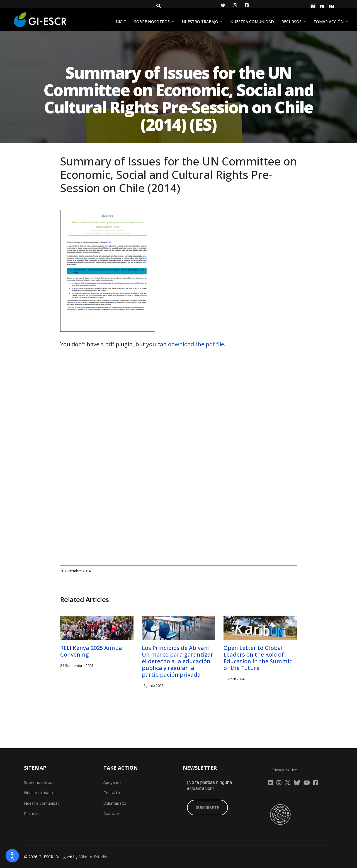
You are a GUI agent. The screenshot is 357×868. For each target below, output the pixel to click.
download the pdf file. (197, 344)
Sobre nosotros (152, 22)
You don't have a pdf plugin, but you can (143, 344)
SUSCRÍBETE (207, 807)
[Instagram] (235, 5)
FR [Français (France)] (322, 7)
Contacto (112, 793)
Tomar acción (329, 22)
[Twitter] (223, 5)
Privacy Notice (284, 770)
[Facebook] (247, 5)
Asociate (111, 814)
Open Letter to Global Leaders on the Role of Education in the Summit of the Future (258, 658)
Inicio (121, 22)
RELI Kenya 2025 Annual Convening (93, 651)
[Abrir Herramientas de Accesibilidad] (12, 856)
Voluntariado (115, 803)
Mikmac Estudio (93, 857)
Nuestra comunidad (252, 22)
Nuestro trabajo (200, 22)
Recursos (292, 22)
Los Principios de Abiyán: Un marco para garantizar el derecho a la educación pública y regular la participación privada (178, 661)
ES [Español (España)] (313, 7)
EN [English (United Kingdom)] (331, 7)
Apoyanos (112, 782)
